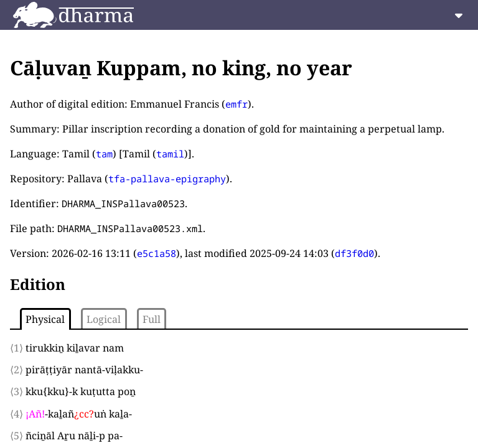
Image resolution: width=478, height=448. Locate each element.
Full (152, 319)
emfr (237, 104)
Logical (104, 319)
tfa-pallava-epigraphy (167, 179)
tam (104, 154)
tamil (170, 154)
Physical (45, 319)
